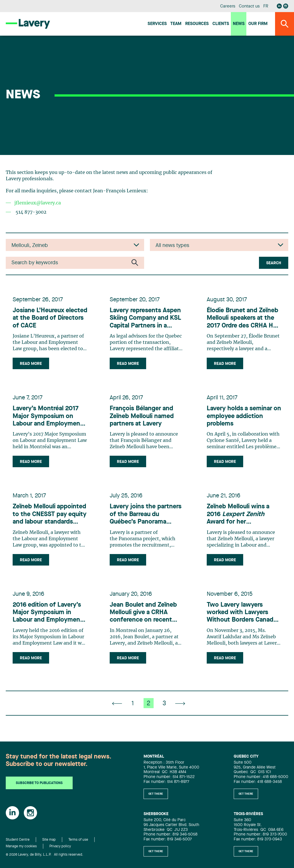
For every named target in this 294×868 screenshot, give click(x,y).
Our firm (258, 24)
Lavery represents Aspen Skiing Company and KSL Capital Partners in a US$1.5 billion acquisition (145, 318)
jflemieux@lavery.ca (38, 203)
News (239, 24)
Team (176, 24)
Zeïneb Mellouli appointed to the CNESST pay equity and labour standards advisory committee (50, 515)
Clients (221, 24)
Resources (197, 24)
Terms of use (78, 840)
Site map (49, 840)
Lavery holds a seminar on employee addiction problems (244, 416)
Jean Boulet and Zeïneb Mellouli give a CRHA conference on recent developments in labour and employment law (143, 613)
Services (157, 24)
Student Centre (18, 840)
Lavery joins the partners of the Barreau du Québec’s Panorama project (146, 515)
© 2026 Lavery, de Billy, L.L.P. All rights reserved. (45, 855)
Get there (156, 794)
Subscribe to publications (39, 783)
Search (274, 263)
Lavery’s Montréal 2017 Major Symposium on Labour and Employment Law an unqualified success (48, 416)
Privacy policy (60, 846)
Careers (228, 6)
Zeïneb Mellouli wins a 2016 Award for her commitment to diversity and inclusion (242, 515)
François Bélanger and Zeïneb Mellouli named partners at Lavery (142, 416)
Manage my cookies (21, 846)
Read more (31, 364)
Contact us (249, 6)
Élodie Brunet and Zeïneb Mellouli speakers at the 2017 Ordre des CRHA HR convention (242, 318)
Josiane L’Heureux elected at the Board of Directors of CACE (50, 318)
